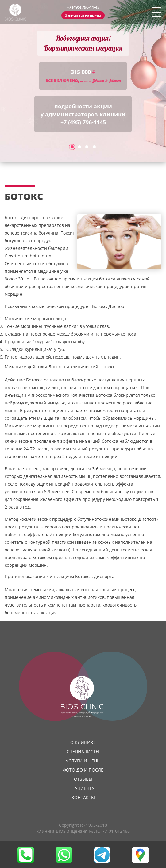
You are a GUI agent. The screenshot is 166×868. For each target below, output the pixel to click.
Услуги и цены (83, 761)
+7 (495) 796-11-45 (83, 7)
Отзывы (83, 779)
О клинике (83, 742)
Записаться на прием (83, 15)
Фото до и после (83, 770)
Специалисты (83, 752)
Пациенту (83, 788)
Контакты (83, 797)
